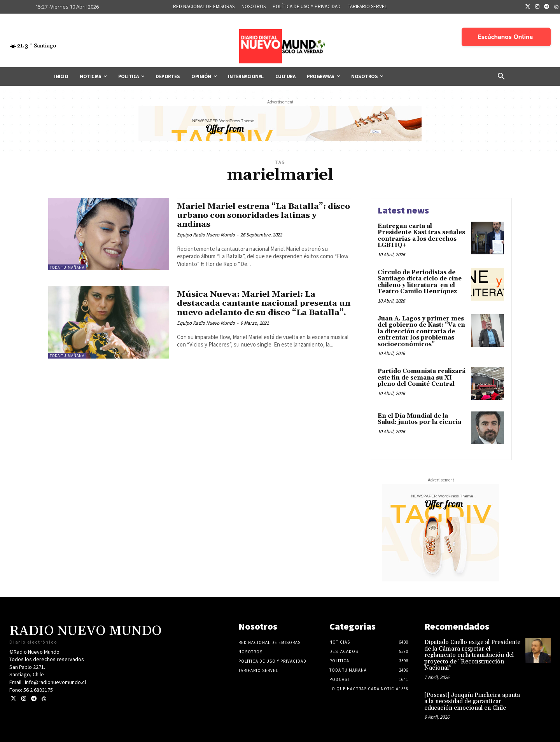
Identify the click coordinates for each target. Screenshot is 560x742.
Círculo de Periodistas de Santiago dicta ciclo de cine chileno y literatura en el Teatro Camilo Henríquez (420, 282)
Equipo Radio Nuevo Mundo (206, 235)
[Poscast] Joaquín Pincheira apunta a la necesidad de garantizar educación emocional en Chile (472, 702)
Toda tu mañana (67, 267)
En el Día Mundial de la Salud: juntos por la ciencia (419, 419)
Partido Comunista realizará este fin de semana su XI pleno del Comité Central (422, 378)
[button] (501, 77)
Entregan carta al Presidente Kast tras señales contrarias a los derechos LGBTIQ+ (421, 236)
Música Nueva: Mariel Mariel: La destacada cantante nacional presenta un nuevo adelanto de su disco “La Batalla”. (264, 303)
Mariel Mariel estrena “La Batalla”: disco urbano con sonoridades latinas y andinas (259, 215)
